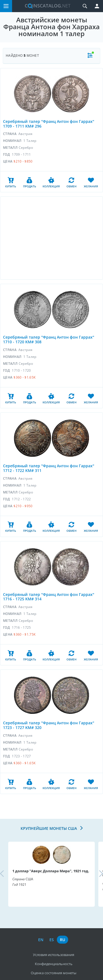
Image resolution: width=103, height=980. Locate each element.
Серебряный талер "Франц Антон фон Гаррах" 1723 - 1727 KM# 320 (49, 725)
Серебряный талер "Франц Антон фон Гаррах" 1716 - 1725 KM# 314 (49, 597)
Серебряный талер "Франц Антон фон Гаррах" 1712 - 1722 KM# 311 (49, 468)
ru (62, 940)
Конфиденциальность (54, 964)
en (41, 940)
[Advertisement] (51, 238)
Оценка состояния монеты (54, 973)
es (52, 940)
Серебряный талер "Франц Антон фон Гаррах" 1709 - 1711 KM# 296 (49, 124)
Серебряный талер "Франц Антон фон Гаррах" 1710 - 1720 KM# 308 (49, 339)
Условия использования (54, 955)
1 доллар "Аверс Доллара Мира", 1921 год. (51, 871)
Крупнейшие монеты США (49, 828)
